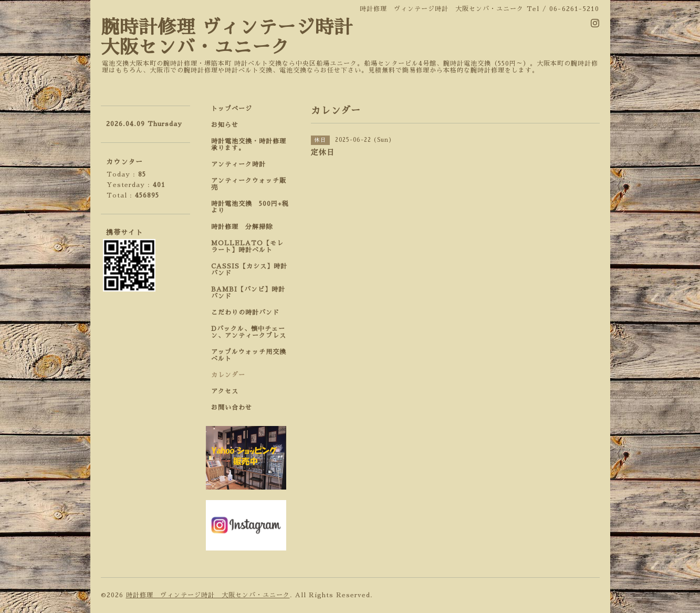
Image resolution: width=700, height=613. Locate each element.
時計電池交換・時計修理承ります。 (249, 145)
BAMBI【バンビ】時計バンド (248, 293)
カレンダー (228, 375)
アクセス (225, 391)
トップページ (232, 109)
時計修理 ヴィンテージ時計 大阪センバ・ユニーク (208, 595)
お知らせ (225, 125)
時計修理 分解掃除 (245, 227)
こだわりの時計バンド (249, 313)
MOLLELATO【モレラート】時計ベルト (247, 247)
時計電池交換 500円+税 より (253, 207)
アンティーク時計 (242, 164)
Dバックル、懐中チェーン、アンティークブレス (249, 332)
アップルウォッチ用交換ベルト (249, 355)
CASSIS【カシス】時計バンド (249, 270)
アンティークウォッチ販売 (249, 184)
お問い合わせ (232, 408)
